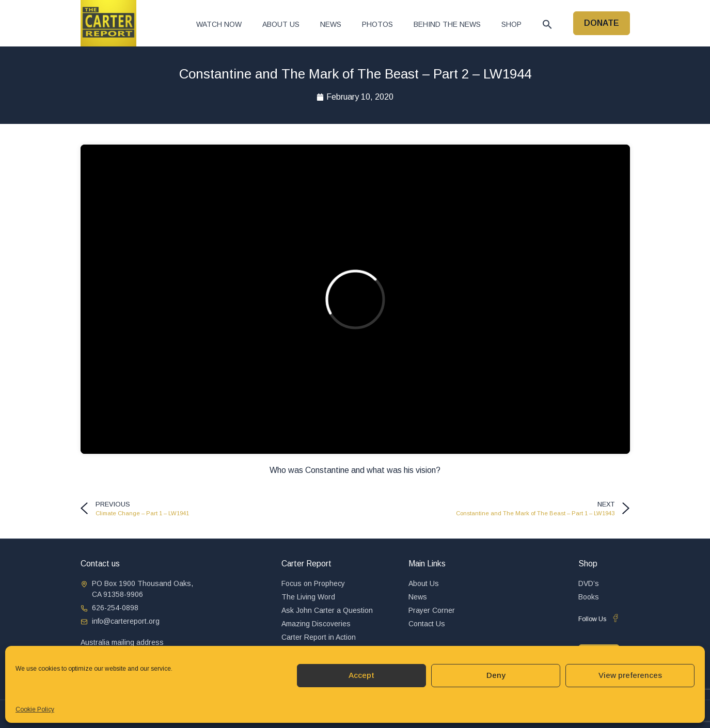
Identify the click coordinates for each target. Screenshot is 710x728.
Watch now (219, 24)
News (331, 24)
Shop (511, 24)
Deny (496, 675)
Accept (361, 675)
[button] (547, 24)
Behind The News (447, 24)
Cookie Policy (35, 709)
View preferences (630, 675)
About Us (281, 24)
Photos (377, 24)
